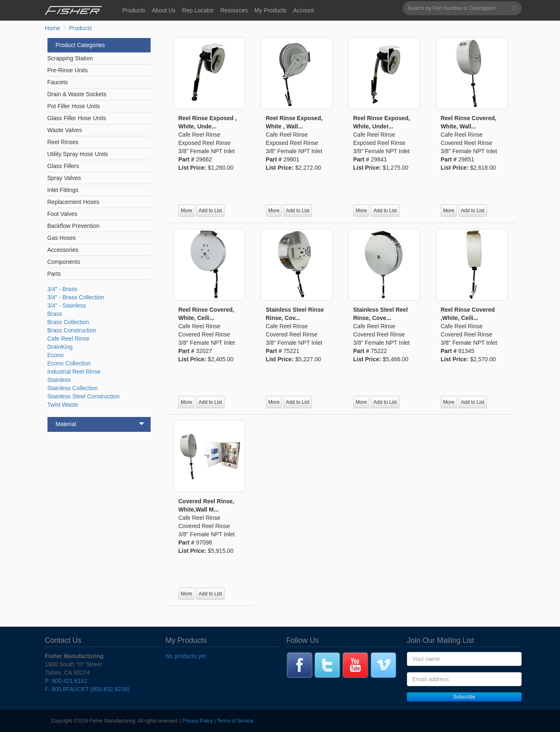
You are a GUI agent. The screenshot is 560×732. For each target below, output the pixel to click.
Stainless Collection (73, 388)
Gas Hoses (62, 238)
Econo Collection (69, 363)
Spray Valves (64, 178)
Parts (54, 274)
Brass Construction (72, 330)
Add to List (210, 211)
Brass (55, 314)
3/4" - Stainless (67, 306)
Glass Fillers (63, 166)
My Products (271, 10)
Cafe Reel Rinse (69, 339)
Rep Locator (198, 10)
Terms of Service (235, 721)
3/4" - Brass (63, 289)
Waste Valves (65, 130)
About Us (164, 10)
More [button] (186, 211)
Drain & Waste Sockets (77, 94)
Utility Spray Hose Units (78, 154)
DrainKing (60, 347)
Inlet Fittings (63, 190)
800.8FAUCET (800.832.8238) (91, 689)
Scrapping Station (70, 58)
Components (64, 262)
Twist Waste (63, 405)
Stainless (59, 380)
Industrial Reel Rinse (74, 372)
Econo (56, 355)
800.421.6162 (70, 681)
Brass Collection (68, 322)
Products (134, 10)
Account (304, 10)
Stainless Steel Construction (84, 396)
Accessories (63, 250)
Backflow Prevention (74, 226)
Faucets (58, 82)
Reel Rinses (63, 142)
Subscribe (464, 697)
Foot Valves (63, 214)
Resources (234, 10)
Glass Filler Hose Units (77, 118)
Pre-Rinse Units (68, 70)
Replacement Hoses (73, 202)
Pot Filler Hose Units (74, 106)
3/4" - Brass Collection (76, 297)
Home (53, 28)
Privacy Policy (198, 721)
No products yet (186, 656)
